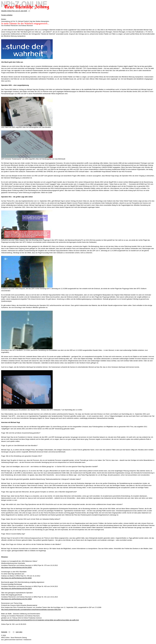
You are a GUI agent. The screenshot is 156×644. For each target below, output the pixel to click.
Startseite (4, 632)
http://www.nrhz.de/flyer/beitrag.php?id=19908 (16, 599)
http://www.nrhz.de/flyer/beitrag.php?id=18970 (16, 588)
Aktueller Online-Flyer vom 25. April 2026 (14, 11)
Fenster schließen (7, 15)
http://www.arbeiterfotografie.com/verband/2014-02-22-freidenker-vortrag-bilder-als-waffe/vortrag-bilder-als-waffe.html (40, 620)
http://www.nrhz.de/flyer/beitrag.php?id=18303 (16, 567)
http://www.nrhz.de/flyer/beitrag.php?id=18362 (16, 578)
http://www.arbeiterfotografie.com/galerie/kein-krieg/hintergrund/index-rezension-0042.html (31, 609)
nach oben (19, 632)
